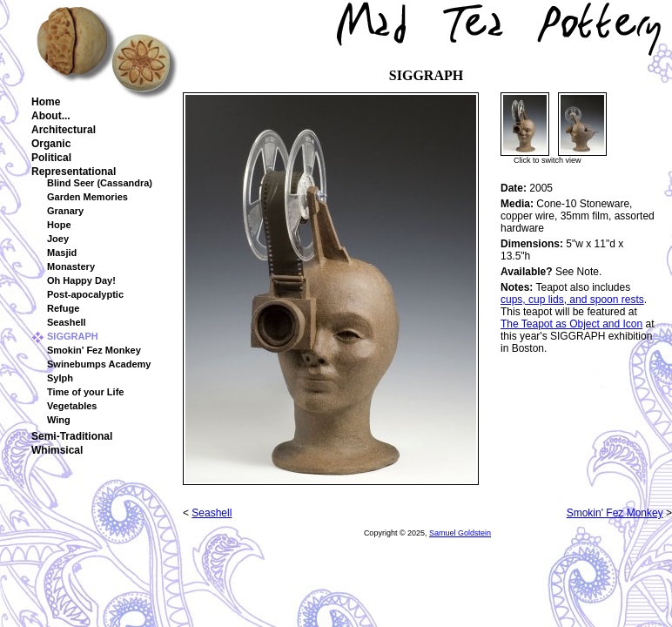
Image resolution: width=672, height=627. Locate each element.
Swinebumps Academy (99, 364)
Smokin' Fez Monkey (94, 350)
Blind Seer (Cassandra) (100, 183)
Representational (74, 172)
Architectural (64, 130)
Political (51, 158)
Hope (59, 225)
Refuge (63, 308)
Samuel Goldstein (460, 533)
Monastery (71, 266)
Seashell (67, 322)
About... (51, 116)
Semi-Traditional (72, 436)
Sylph (60, 378)
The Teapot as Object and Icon (571, 324)
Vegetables (72, 406)
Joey (58, 239)
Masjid (62, 253)
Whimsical (57, 450)
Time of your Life (85, 392)
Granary (65, 211)
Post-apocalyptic (85, 294)
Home (46, 102)
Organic (51, 144)
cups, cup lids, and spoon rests (572, 300)
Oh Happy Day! (81, 280)
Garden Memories (87, 197)
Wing (59, 420)
